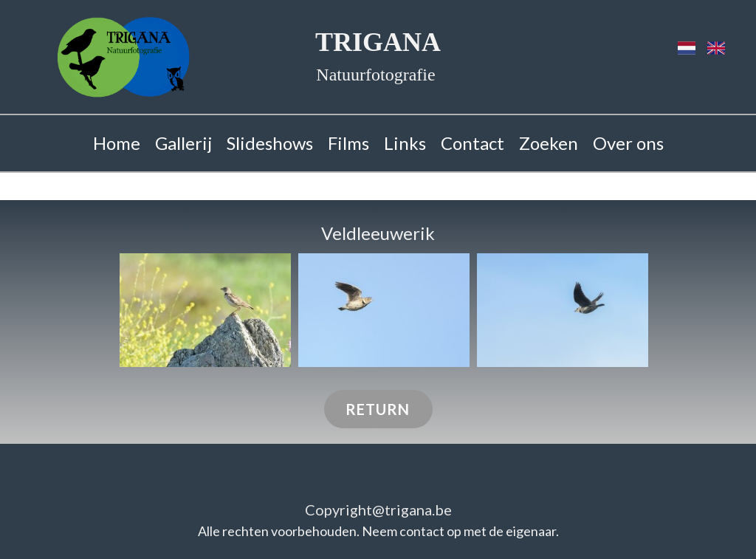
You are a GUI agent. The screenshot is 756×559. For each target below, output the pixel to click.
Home (117, 143)
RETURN (378, 409)
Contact (472, 143)
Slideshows (270, 143)
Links (405, 143)
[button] (205, 311)
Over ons (628, 143)
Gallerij (183, 143)
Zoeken (549, 143)
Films (348, 143)
